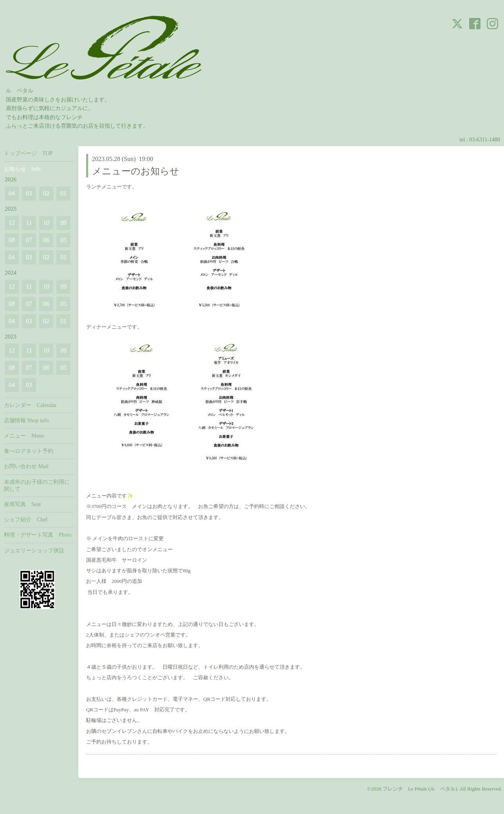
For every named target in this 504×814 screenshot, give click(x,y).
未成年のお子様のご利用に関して (37, 486)
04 (12, 193)
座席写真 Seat (22, 504)
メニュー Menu (24, 436)
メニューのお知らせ (136, 171)
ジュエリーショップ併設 (34, 551)
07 (29, 240)
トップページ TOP (28, 153)
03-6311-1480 (485, 140)
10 (46, 223)
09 (63, 223)
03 (29, 193)
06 (46, 240)
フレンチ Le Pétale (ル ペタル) (420, 789)
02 (46, 193)
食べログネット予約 (29, 451)
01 (63, 193)
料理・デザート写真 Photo (38, 535)
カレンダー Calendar (30, 405)
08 (12, 240)
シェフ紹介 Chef (26, 520)
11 (29, 223)
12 (12, 223)
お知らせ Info (22, 169)
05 (63, 240)
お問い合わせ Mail (26, 466)
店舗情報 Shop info (26, 421)
